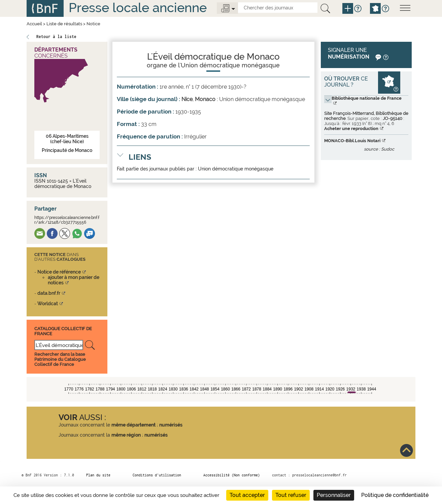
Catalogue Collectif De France (63, 331)
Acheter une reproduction (351, 129)
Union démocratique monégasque (236, 169)
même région (126, 435)
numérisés (171, 425)
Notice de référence (59, 272)
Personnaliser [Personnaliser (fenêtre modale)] (334, 495)
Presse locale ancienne (138, 8)
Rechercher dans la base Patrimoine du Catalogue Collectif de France (60, 359)
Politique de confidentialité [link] (395, 495)
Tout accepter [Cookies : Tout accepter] (247, 495)
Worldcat (48, 304)
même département (133, 425)
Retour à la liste (56, 37)
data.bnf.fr (49, 293)
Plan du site (98, 475)
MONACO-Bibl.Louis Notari (352, 141)
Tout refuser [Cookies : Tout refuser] (291, 495)
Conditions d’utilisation (157, 475)
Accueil (34, 24)
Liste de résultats (64, 24)
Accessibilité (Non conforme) (232, 475)
